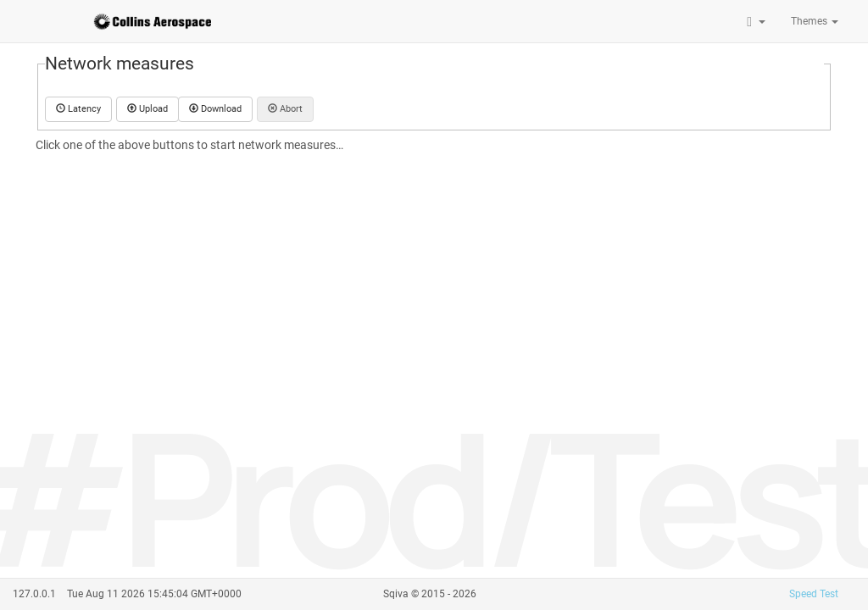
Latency (78, 109)
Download (215, 109)
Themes (815, 21)
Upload (147, 109)
